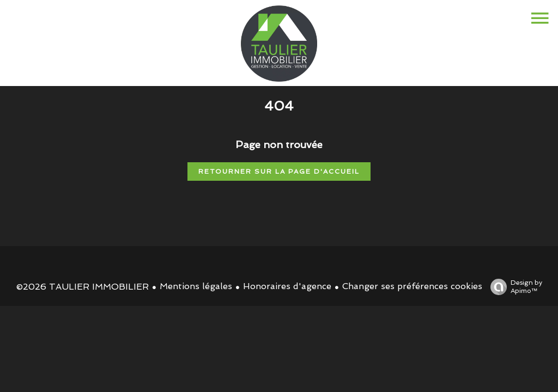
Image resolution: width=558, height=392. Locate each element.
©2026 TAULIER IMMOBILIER (83, 287)
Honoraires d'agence (287, 286)
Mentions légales (196, 286)
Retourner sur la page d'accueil (279, 171)
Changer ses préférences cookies (412, 286)
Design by (514, 287)
